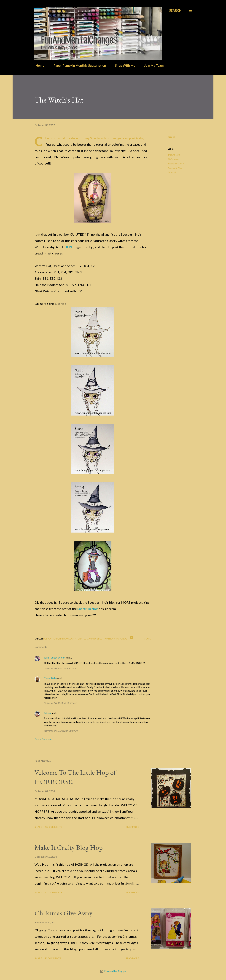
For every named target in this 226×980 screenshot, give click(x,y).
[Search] (175, 10)
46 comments (53, 958)
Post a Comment (43, 739)
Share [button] (172, 137)
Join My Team (152, 65)
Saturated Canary (176, 163)
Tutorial (172, 172)
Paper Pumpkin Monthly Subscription (78, 65)
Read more (132, 827)
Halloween (173, 159)
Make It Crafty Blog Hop (69, 847)
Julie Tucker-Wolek (55, 658)
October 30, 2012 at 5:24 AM (60, 668)
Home (38, 65)
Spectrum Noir (88, 609)
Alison (47, 713)
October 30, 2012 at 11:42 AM (61, 703)
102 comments (53, 892)
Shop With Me (123, 65)
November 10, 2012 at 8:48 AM (61, 731)
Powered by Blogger (113, 971)
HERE (69, 247)
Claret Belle (50, 678)
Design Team (174, 155)
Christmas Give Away (63, 913)
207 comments (53, 827)
